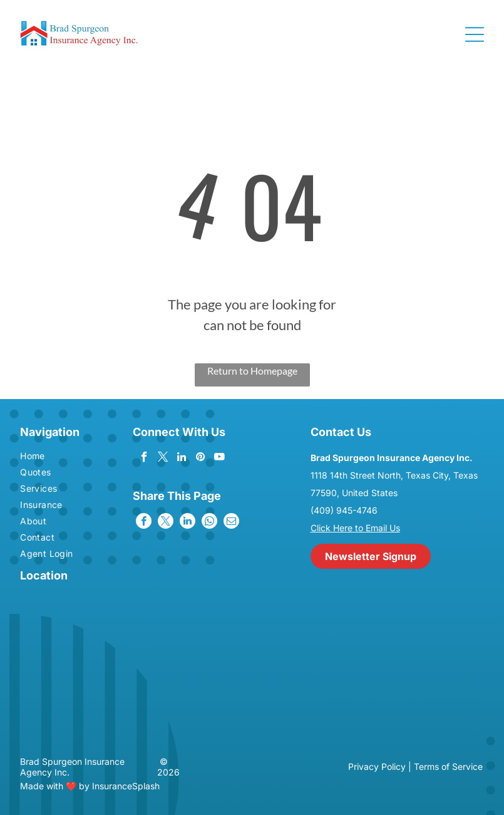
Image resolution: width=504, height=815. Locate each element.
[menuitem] (57, 457)
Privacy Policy (377, 766)
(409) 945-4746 (344, 510)
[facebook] (144, 459)
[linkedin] (182, 459)
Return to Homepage (252, 371)
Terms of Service (448, 766)
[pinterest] (201, 459)
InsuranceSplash (126, 786)
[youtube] (219, 459)
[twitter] (163, 459)
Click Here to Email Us (355, 528)
